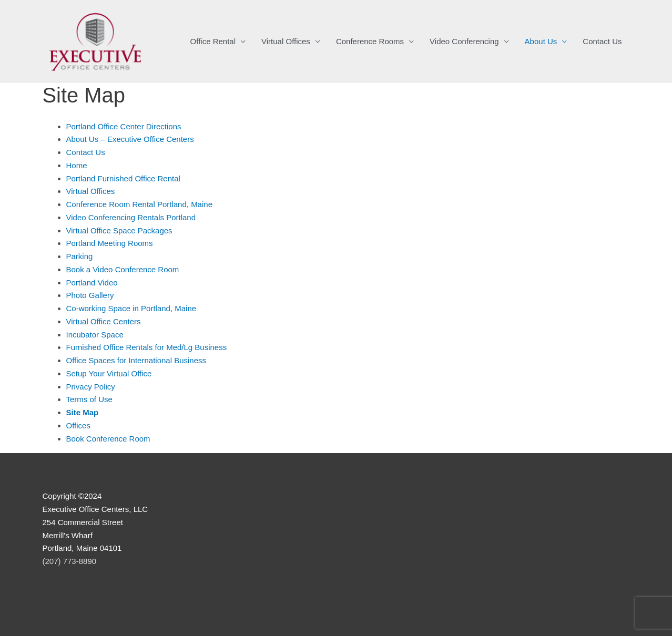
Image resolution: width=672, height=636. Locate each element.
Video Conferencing (464, 41)
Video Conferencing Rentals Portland (131, 217)
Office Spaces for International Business (136, 360)
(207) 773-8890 (70, 561)
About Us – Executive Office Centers (130, 139)
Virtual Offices (286, 41)
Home (77, 165)
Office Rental (213, 41)
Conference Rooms (370, 41)
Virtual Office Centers (104, 321)
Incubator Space (95, 335)
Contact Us (602, 41)
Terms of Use (89, 399)
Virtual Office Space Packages (119, 230)
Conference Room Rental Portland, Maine (139, 204)
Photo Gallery (90, 295)
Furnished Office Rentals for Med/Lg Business (147, 347)
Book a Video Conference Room (123, 269)
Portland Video (92, 283)
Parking (80, 256)
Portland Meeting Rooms (110, 243)
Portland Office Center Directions (124, 126)
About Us (541, 41)
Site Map (83, 412)
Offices (78, 425)
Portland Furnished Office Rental (123, 178)
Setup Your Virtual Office (109, 373)
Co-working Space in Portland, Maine (131, 308)
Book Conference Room (108, 439)
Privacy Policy (91, 387)
